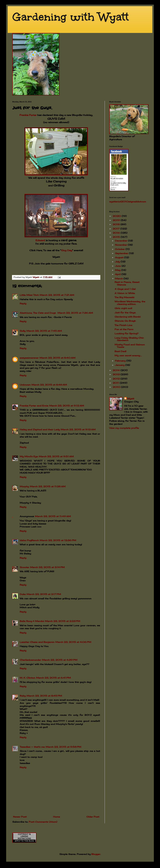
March (119, 278)
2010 (117, 387)
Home (57, 817)
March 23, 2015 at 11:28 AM (48, 486)
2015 (117, 237)
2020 (117, 216)
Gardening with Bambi (128, 317)
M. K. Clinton (27, 678)
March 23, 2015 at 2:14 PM (47, 567)
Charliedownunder (30, 660)
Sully (23, 331)
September (122, 253)
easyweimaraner (29, 358)
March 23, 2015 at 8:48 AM (49, 385)
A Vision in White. (125, 293)
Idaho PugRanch (29, 540)
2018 (117, 224)
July (118, 262)
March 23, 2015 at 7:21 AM (57, 295)
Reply (23, 303)
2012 (117, 379)
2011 (116, 383)
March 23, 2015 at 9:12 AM (67, 406)
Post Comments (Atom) (43, 822)
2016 (117, 233)
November (121, 245)
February (121, 361)
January (120, 365)
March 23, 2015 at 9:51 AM (56, 456)
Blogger (96, 854)
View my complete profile (124, 428)
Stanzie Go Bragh (125, 321)
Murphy (24, 486)
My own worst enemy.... (128, 355)
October (120, 249)
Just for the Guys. (125, 312)
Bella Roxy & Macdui (32, 621)
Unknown (25, 385)
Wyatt (131, 399)
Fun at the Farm (124, 329)
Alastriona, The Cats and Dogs (38, 313)
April (118, 274)
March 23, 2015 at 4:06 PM (73, 642)
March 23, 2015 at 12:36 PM (58, 540)
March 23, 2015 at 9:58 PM (63, 747)
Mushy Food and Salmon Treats (130, 346)
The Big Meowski (124, 297)
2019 (117, 220)
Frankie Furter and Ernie (34, 406)
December (122, 241)
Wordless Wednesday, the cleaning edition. (130, 303)
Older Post (93, 817)
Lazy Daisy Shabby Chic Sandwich (129, 339)
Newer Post (20, 817)
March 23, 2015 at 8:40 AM (57, 358)
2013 (117, 374)
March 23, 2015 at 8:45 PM (44, 696)
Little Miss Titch (29, 295)
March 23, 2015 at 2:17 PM (44, 594)
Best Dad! (120, 351)
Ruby (23, 696)
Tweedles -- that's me (32, 747)
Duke (23, 594)
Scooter (24, 567)
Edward (40, 240)
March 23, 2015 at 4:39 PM (60, 660)
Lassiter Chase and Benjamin (37, 642)
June (118, 266)
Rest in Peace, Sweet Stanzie (127, 283)
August (120, 257)
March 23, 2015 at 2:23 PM (63, 621)
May (118, 270)
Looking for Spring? (127, 333)
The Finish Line (123, 325)
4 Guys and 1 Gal (125, 289)
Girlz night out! (123, 308)
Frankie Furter (28, 115)
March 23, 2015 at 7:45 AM (44, 331)
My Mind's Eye (29, 456)
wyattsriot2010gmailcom (128, 202)
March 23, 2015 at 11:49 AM (53, 516)
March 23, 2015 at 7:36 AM (75, 313)
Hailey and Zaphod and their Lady (40, 429)
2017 (116, 229)
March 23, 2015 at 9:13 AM (78, 429)
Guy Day (67, 250)
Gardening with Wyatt (71, 17)
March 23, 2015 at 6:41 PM (53, 678)
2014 (117, 370)
